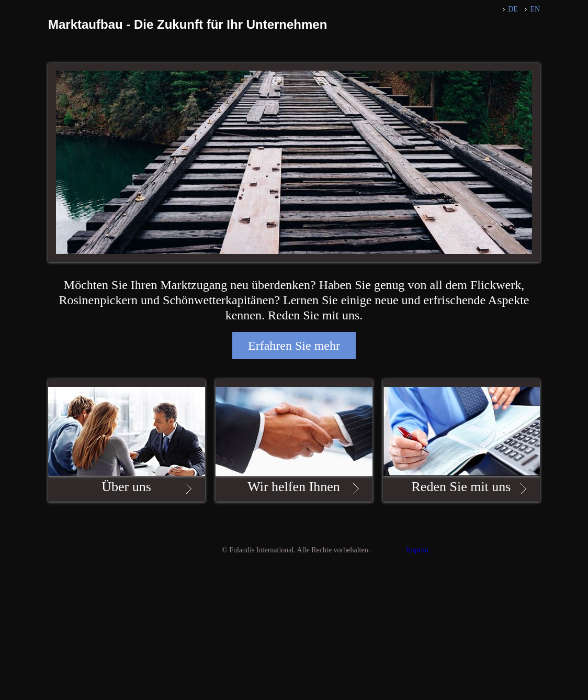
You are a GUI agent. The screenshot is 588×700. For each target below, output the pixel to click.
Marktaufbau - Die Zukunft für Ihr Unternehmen (188, 24)
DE (513, 9)
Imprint (417, 550)
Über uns (126, 487)
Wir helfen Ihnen (294, 487)
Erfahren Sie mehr (294, 346)
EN (535, 9)
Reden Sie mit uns (461, 487)
